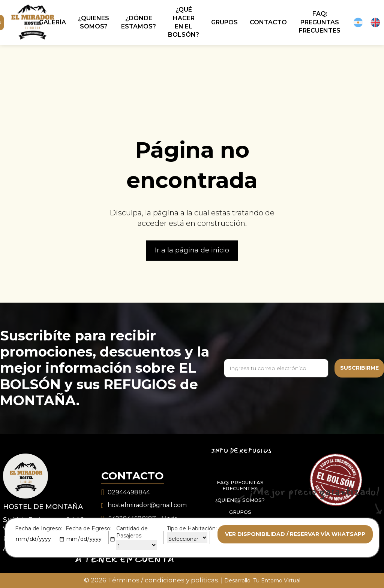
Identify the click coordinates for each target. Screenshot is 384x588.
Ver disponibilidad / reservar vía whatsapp (295, 534)
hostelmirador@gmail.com (147, 505)
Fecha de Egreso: (88, 528)
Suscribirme (359, 368)
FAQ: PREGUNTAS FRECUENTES (240, 485)
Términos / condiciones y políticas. (164, 580)
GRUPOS (240, 512)
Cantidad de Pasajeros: (132, 532)
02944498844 (129, 492)
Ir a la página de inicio (192, 250)
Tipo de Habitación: (192, 528)
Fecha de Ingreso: (39, 528)
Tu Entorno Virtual (277, 581)
